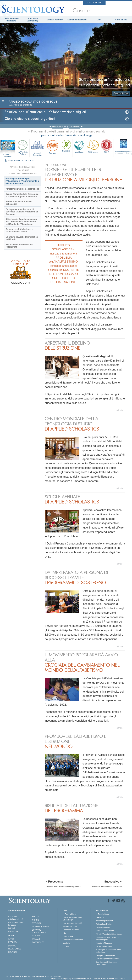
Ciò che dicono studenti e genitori (30, 119)
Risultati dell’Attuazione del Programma (19, 246)
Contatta (67, 943)
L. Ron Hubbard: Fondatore (11, 20)
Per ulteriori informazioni (73, 940)
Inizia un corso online (105, 931)
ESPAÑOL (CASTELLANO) (39, 931)
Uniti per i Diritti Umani (105, 955)
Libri (99, 20)
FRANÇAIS (13, 931)
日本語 (11, 939)
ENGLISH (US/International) (16, 918)
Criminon (53, 147)
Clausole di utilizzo (101, 978)
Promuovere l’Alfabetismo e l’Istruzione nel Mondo (19, 230)
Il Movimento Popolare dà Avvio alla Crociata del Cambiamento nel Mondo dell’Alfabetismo (21, 222)
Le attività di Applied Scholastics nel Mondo (22, 238)
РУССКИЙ (13, 942)
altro (119, 410)
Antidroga (79, 146)
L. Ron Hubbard (70, 914)
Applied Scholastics (37, 147)
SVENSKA (37, 923)
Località (66, 946)
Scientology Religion (104, 924)
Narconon (66, 146)
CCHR (107, 146)
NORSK (35, 920)
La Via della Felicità (23, 147)
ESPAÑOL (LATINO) (41, 927)
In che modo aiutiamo (8, 155)
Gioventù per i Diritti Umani (107, 959)
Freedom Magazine (104, 943)
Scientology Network (104, 921)
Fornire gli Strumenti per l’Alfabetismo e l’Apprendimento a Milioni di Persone (22, 181)
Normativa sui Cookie (82, 978)
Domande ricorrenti (77, 20)
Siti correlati (95, 3)
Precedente (58, 126)
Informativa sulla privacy (61, 978)
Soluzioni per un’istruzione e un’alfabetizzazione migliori (45, 112)
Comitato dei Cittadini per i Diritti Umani (107, 963)
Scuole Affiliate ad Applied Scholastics (19, 203)
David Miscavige (103, 927)
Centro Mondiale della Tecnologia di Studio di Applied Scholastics (22, 195)
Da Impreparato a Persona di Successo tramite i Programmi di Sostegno (22, 212)
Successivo (75, 126)
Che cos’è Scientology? (33, 20)
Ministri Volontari (55, 20)
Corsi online (121, 20)
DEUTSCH (13, 952)
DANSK (12, 928)
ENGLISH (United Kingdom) (16, 924)
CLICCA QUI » (21, 283)
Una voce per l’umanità (73, 923)
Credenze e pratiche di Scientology (72, 919)
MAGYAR (36, 917)
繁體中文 (12, 946)
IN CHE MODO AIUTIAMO (22, 161)
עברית (11, 935)
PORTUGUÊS (38, 942)
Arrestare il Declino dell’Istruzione (22, 189)
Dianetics (100, 917)
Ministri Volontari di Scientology (109, 934)
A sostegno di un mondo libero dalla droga (109, 951)
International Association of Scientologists (107, 938)
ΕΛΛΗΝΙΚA (37, 936)
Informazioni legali (118, 978)
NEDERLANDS (15, 949)
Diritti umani (93, 146)
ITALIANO (36, 939)
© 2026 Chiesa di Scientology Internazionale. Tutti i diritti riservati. (34, 976)
